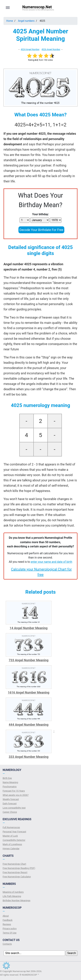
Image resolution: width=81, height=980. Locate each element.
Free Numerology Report (15, 872)
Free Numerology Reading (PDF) (19, 868)
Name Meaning (10, 782)
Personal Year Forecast (14, 832)
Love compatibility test (14, 808)
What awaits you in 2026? (16, 795)
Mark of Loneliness (12, 844)
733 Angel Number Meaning (29, 660)
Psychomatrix (10, 787)
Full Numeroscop (11, 827)
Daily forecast (10, 804)
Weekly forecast (11, 799)
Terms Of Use (9, 933)
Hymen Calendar (11, 849)
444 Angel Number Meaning (29, 725)
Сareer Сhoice (10, 812)
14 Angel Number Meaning (29, 628)
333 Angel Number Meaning (29, 757)
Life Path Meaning (12, 896)
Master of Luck (10, 836)
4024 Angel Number (30, 49)
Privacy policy (10, 929)
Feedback (8, 920)
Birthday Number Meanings (17, 900)
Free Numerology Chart (14, 864)
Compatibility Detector (14, 840)
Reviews (7, 924)
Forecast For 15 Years (14, 791)
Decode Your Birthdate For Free (41, 230)
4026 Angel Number (51, 49)
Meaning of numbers (13, 892)
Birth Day (7, 778)
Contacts (7, 944)
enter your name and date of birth (52, 562)
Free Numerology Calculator (17, 877)
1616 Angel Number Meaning (29, 692)
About (6, 916)
